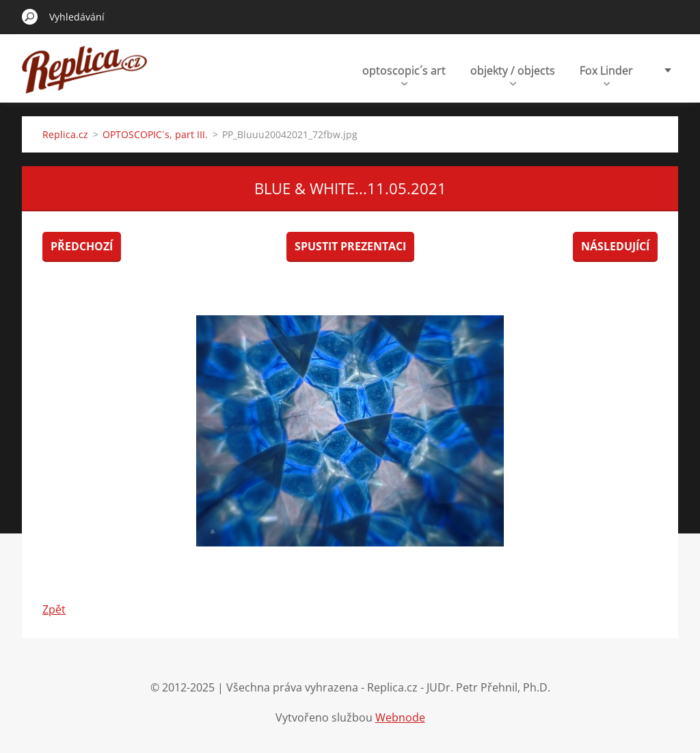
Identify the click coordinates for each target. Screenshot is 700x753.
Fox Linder (606, 74)
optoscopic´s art (404, 74)
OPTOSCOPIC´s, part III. (155, 134)
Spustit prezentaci (350, 246)
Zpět (54, 609)
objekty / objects (513, 74)
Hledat (30, 16)
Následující (615, 246)
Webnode (400, 717)
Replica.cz (65, 134)
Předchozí (82, 246)
